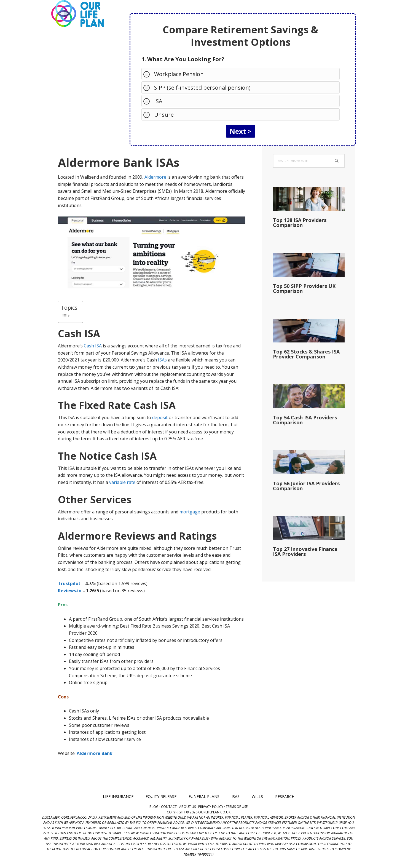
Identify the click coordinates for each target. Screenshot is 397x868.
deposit (160, 417)
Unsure (161, 114)
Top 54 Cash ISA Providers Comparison (305, 420)
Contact (169, 807)
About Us (187, 807)
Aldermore (155, 177)
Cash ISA (93, 346)
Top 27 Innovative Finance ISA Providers (305, 551)
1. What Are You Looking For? (183, 59)
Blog (154, 807)
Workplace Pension (176, 74)
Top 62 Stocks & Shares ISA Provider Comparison (306, 354)
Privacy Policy (211, 807)
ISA (155, 101)
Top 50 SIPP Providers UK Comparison (304, 288)
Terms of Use (237, 807)
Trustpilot (69, 583)
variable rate (122, 482)
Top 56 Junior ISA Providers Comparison (306, 486)
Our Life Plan (77, 14)
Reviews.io (70, 591)
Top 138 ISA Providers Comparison (300, 223)
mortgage (190, 512)
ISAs (162, 360)
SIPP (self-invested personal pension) (200, 87)
